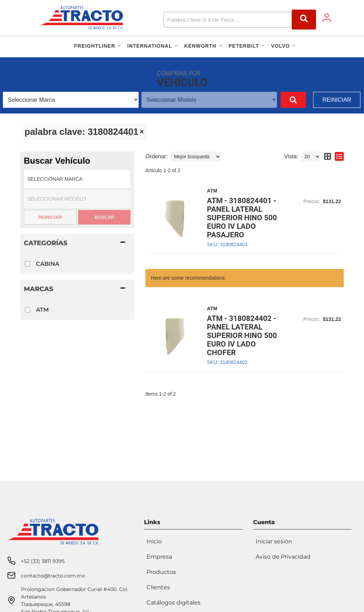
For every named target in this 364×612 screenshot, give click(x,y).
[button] (240, 20)
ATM (42, 310)
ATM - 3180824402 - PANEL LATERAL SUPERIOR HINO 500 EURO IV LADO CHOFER (242, 336)
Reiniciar (337, 100)
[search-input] (219, 20)
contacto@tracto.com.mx (53, 576)
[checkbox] (28, 264)
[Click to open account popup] (327, 18)
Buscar (105, 217)
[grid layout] (328, 157)
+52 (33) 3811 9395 (43, 561)
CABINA (48, 264)
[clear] (142, 132)
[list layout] (339, 157)
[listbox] (71, 100)
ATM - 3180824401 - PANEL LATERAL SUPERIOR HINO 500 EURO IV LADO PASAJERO (242, 218)
